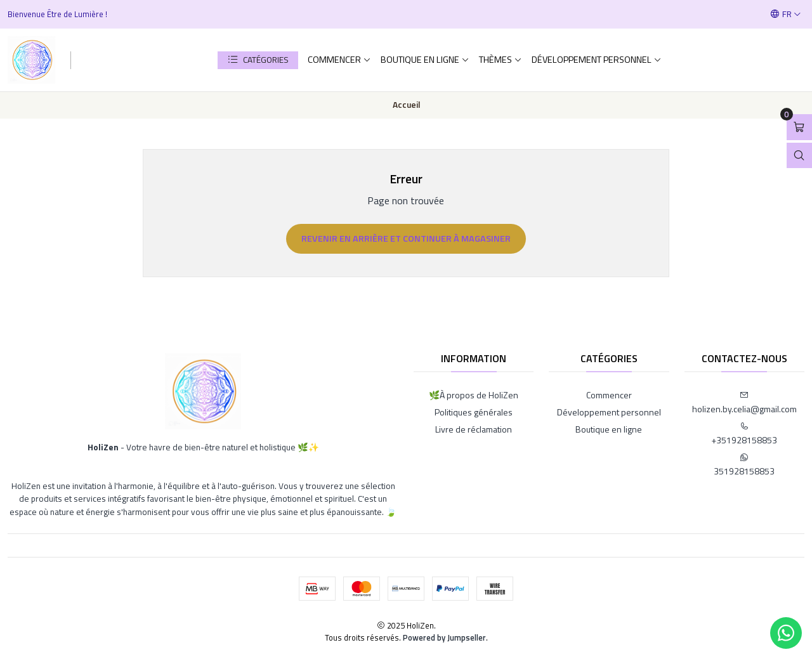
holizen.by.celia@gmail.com (744, 403)
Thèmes (501, 60)
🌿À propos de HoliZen (474, 395)
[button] (258, 60)
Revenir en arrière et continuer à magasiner (406, 238)
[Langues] (786, 14)
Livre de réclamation (474, 429)
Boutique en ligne (425, 60)
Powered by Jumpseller (444, 637)
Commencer (339, 60)
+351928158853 (744, 434)
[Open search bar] (799, 156)
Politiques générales (474, 412)
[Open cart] (799, 127)
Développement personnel (597, 60)
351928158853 (744, 465)
